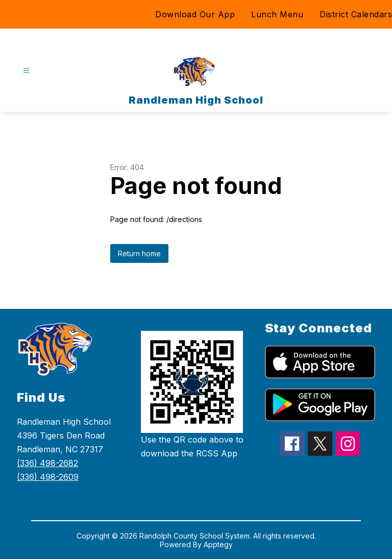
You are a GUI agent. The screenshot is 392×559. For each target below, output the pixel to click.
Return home (139, 253)
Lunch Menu (277, 14)
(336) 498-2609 (48, 477)
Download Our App (195, 14)
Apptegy (218, 544)
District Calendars (356, 14)
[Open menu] (26, 71)
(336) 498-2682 (47, 463)
